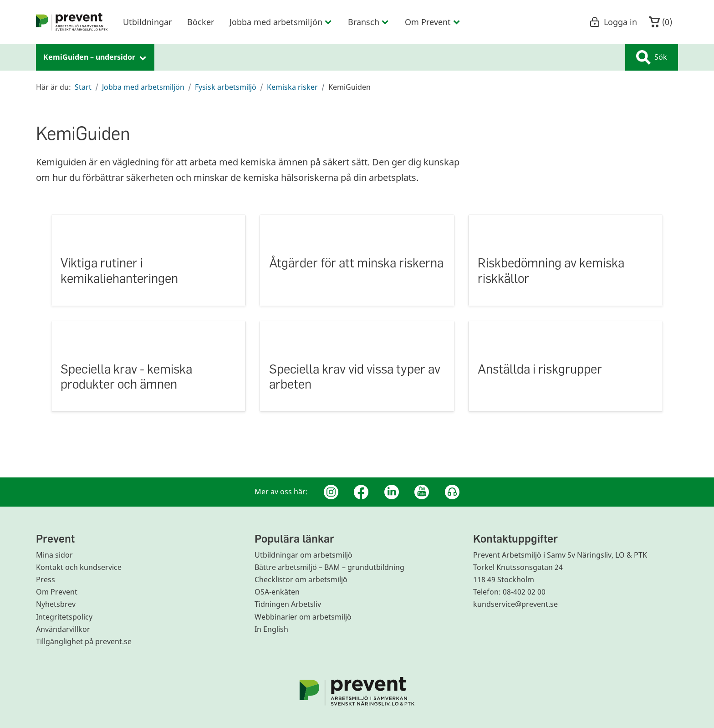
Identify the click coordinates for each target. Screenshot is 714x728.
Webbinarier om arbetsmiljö (303, 617)
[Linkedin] (392, 492)
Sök (652, 57)
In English (271, 629)
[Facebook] (361, 492)
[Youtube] (422, 492)
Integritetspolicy (64, 617)
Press (46, 579)
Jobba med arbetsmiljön (143, 87)
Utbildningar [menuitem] (147, 22)
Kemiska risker (292, 87)
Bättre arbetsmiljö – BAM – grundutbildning (329, 567)
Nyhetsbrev (56, 604)
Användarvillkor (63, 629)
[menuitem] (72, 22)
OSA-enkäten (277, 592)
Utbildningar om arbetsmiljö (303, 555)
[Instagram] (331, 492)
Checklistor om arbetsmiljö (301, 579)
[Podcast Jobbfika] (452, 492)
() (660, 22)
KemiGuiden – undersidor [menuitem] (95, 57)
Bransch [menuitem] (369, 22)
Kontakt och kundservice (79, 567)
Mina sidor (54, 555)
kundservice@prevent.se (515, 604)
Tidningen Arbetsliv (288, 604)
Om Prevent (57, 592)
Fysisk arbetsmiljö (226, 87)
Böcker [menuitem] (201, 22)
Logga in (613, 22)
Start (83, 87)
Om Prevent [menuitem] (433, 22)
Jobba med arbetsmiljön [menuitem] (281, 22)
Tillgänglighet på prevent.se (84, 641)
